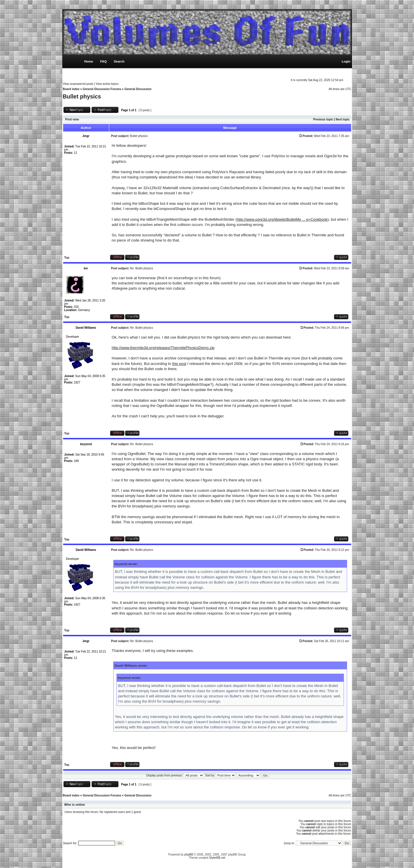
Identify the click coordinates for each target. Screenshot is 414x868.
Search (119, 61)
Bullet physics (82, 96)
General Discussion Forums (102, 89)
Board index (71, 89)
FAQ (104, 61)
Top (67, 258)
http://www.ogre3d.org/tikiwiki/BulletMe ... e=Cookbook (282, 219)
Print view (72, 119)
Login (346, 61)
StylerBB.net (217, 858)
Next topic (342, 119)
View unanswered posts (78, 84)
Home (89, 61)
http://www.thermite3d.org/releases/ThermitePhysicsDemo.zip (163, 348)
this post (179, 364)
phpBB (189, 855)
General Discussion (138, 89)
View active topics (107, 84)
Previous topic (323, 119)
